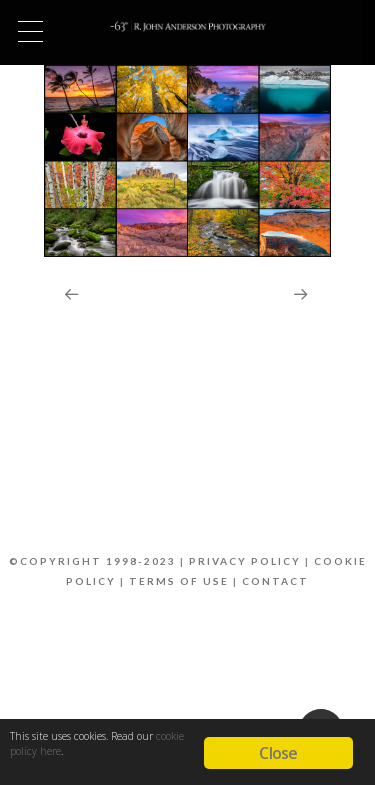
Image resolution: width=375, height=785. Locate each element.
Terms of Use (179, 581)
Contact (275, 581)
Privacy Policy (245, 561)
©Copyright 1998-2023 (92, 561)
